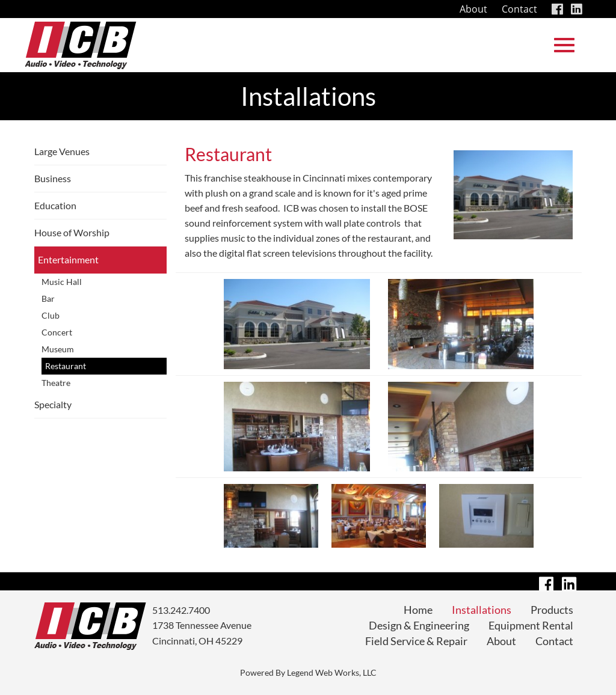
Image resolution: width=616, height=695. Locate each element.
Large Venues (62, 151)
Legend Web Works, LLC (332, 672)
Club (51, 315)
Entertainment (68, 259)
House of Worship (72, 232)
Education (55, 205)
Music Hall (62, 282)
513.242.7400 (181, 610)
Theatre (56, 383)
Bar (48, 299)
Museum (58, 349)
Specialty (53, 404)
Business (53, 178)
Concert (57, 332)
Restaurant (66, 366)
